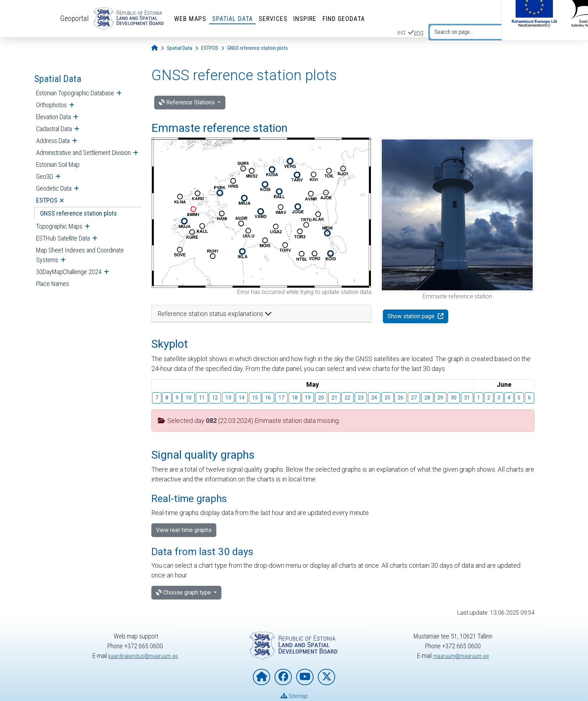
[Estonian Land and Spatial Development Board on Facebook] (283, 677)
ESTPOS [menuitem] (47, 200)
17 (281, 398)
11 (202, 398)
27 (414, 398)
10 (189, 398)
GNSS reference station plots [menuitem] (79, 213)
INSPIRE (307, 19)
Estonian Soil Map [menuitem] (58, 165)
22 (347, 398)
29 (440, 398)
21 (334, 398)
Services (275, 19)
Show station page (412, 316)
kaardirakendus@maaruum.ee (143, 656)
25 (388, 398)
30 (454, 398)
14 (242, 398)
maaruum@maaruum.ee (461, 656)
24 (374, 398)
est (401, 32)
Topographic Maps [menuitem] (59, 226)
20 (321, 398)
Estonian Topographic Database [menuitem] (75, 93)
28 (427, 398)
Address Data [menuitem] (53, 141)
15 (255, 398)
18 (295, 398)
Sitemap (294, 696)
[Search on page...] (471, 32)
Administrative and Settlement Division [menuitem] (83, 153)
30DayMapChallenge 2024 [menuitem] (69, 272)
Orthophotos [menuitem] (51, 105)
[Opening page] (155, 48)
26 (401, 398)
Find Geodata (345, 19)
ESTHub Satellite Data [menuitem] (63, 238)
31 (467, 398)
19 (308, 398)
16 (268, 398)
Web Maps (192, 19)
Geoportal (75, 18)
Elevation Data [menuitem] (53, 117)
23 (361, 398)
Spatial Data (234, 19)
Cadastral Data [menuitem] (54, 129)
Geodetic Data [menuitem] (54, 188)
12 (215, 398)
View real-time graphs (184, 530)
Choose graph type (184, 592)
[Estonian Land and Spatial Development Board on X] (327, 677)
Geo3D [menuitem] (45, 176)
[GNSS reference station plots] (258, 48)
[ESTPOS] (210, 48)
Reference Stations (188, 102)
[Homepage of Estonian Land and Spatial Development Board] (261, 677)
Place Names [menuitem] (53, 284)
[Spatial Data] (180, 48)
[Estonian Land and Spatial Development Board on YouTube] (305, 677)
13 (228, 398)
